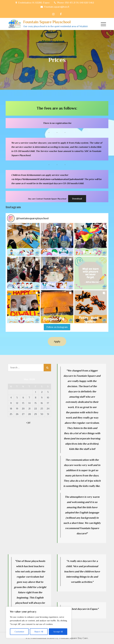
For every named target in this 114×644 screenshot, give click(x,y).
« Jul (28, 423)
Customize (19, 632)
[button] (23, 239)
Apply (57, 341)
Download (77, 199)
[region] (39, 622)
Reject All (39, 632)
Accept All (58, 632)
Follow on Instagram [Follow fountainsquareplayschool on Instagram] (57, 327)
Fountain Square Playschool (47, 22)
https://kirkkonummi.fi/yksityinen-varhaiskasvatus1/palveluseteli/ (49, 179)
